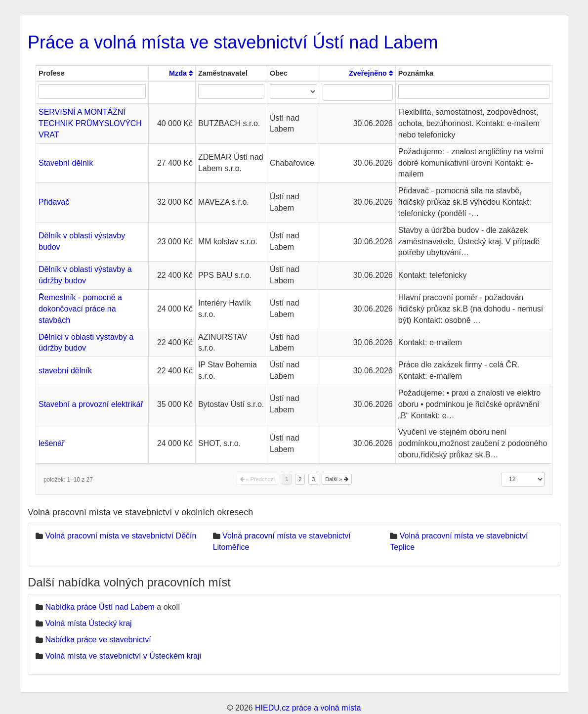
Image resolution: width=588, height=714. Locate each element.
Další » (336, 479)
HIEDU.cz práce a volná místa (308, 708)
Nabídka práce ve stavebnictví (98, 640)
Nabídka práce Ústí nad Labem (100, 607)
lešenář (51, 443)
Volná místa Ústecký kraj (88, 623)
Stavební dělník (66, 163)
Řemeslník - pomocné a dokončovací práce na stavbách (80, 309)
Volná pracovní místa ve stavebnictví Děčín (121, 536)
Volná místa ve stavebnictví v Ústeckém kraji (123, 656)
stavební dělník (65, 371)
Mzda (181, 73)
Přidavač (54, 202)
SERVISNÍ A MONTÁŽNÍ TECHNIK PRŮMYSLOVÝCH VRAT (90, 123)
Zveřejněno (371, 73)
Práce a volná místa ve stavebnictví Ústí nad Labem (233, 42)
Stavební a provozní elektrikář (91, 404)
